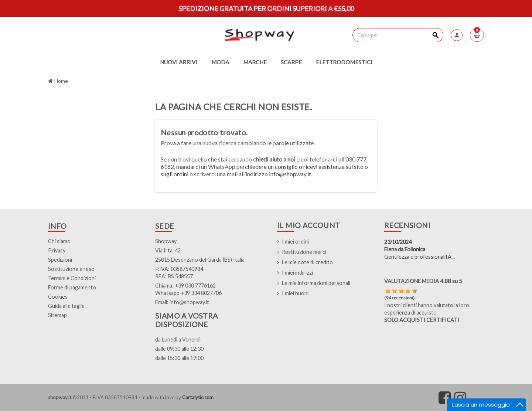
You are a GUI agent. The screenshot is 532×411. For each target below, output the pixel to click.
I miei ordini (295, 242)
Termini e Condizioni (72, 278)
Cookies (58, 297)
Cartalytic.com (198, 397)
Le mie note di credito (307, 262)
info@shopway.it (290, 174)
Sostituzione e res (70, 269)
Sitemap (57, 315)
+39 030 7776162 (195, 286)
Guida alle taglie (66, 306)
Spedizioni (60, 260)
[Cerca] (398, 35)
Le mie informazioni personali (316, 283)
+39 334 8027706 (201, 293)
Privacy (57, 250)
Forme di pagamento (72, 287)
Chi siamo (59, 241)
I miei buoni (295, 293)
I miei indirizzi (297, 273)
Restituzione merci (304, 252)
